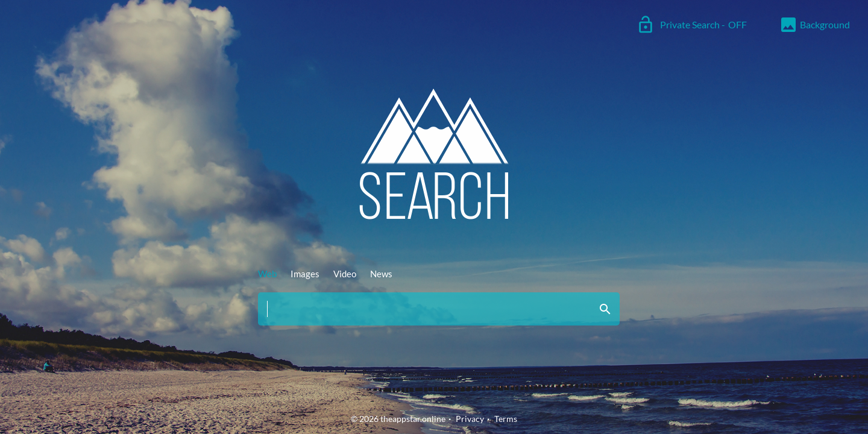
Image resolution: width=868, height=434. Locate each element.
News (381, 274)
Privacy (470, 419)
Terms (506, 419)
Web (267, 274)
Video (345, 274)
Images (305, 274)
